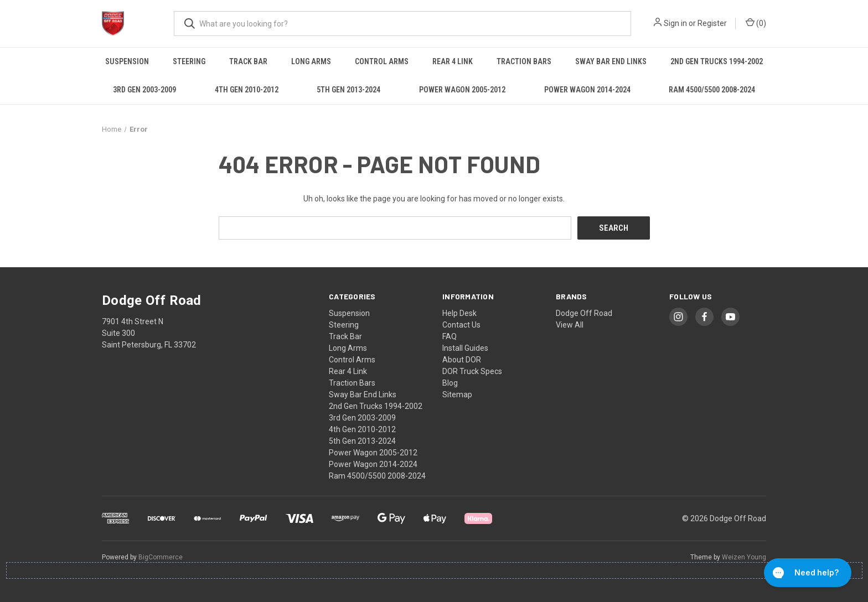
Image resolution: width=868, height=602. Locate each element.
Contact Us (461, 325)
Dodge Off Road (584, 313)
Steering (189, 61)
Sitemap (457, 395)
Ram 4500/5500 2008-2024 (712, 90)
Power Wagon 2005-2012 (462, 90)
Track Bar (248, 61)
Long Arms (311, 61)
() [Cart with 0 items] (756, 23)
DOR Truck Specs (472, 371)
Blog (450, 383)
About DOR (462, 360)
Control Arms (382, 61)
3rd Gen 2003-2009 (144, 90)
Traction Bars (524, 61)
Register (712, 23)
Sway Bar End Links (611, 61)
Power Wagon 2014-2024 (587, 90)
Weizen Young (744, 557)
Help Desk (459, 313)
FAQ (449, 336)
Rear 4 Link (453, 61)
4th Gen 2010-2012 (247, 90)
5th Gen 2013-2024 (348, 90)
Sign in (675, 23)
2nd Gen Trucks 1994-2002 (717, 61)
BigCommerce (161, 557)
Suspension (127, 61)
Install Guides (465, 348)
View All (570, 325)
